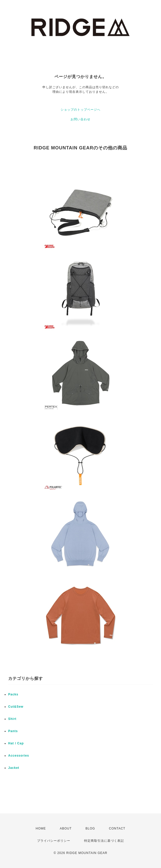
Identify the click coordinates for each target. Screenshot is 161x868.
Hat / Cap (16, 743)
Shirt (12, 719)
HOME (41, 828)
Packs (13, 694)
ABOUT (66, 828)
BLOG (90, 828)
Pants (13, 731)
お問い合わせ (80, 119)
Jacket (14, 768)
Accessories (19, 756)
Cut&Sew (16, 707)
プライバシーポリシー (54, 841)
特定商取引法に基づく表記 (104, 841)
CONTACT (117, 828)
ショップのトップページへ (80, 110)
